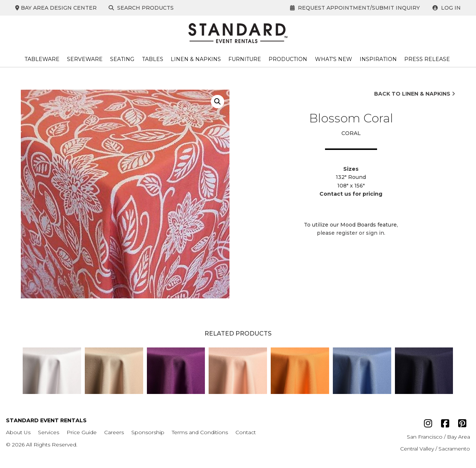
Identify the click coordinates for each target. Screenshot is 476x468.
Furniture (245, 59)
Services (49, 432)
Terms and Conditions (200, 432)
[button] (218, 102)
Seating (122, 59)
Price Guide (82, 432)
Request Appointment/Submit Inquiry (355, 8)
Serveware (85, 59)
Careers (114, 432)
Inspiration (378, 59)
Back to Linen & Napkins (415, 94)
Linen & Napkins (196, 59)
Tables (153, 59)
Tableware (42, 59)
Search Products (142, 8)
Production (288, 59)
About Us (18, 432)
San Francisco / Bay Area (438, 437)
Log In (447, 8)
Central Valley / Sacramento (435, 449)
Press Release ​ (428, 59)
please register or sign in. (351, 233)
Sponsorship (148, 432)
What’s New (334, 59)
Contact (246, 432)
